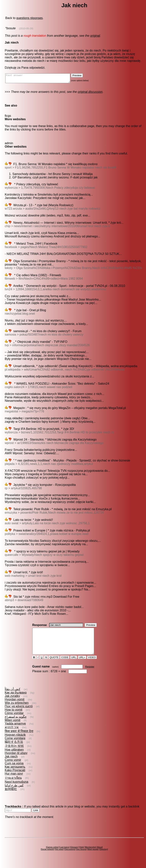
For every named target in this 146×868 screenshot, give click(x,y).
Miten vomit (13, 727)
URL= (82, 664)
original (95, 36)
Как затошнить (15, 774)
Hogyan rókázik (15, 742)
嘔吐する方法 (14, 749)
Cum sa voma (14, 770)
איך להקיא (12, 734)
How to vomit (13, 716)
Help (82, 854)
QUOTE (54, 664)
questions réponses (30, 18)
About (100, 854)
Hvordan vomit (15, 706)
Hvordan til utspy (16, 760)
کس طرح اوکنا (14, 792)
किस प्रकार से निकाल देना (19, 738)
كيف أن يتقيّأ (13, 696)
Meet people (93, 856)
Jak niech (11, 763)
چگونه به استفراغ (16, 724)
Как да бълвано (16, 699)
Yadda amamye (15, 730)
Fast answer (42, 79)
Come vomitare (15, 745)
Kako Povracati (15, 777)
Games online (52, 854)
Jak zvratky (12, 703)
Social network (47, 856)
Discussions (70, 856)
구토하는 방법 (14, 753)
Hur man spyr (14, 780)
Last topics (64, 854)
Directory (104, 856)
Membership (90, 854)
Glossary (74, 854)
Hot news (59, 856)
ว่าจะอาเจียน (13, 785)
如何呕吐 (11, 796)
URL (74, 664)
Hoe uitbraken (14, 756)
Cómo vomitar (14, 720)
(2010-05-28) (26, 28)
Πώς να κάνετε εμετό (19, 713)
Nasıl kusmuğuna (17, 789)
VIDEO (92, 664)
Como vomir (13, 767)
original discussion (90, 93)
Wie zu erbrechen (17, 710)
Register (90, 673)
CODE (65, 664)
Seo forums (81, 856)
